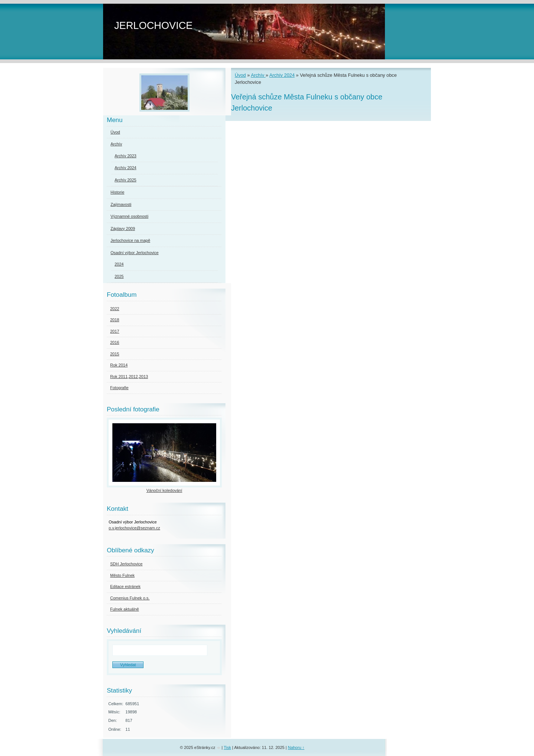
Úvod (240, 75)
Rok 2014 (119, 365)
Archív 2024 (282, 75)
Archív (258, 75)
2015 (115, 354)
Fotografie (119, 388)
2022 (115, 309)
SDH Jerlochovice (126, 564)
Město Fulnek (122, 575)
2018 (115, 320)
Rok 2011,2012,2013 (129, 377)
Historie (117, 192)
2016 (115, 342)
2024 (119, 264)
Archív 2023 (126, 156)
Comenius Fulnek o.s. (130, 598)
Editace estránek (125, 586)
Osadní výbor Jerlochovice (135, 253)
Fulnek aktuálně (125, 609)
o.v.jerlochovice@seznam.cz (134, 528)
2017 (115, 331)
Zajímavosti (121, 204)
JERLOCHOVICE (154, 25)
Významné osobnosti (129, 216)
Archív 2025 (126, 180)
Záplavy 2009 (123, 229)
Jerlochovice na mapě (130, 240)
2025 (119, 276)
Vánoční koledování (164, 490)
